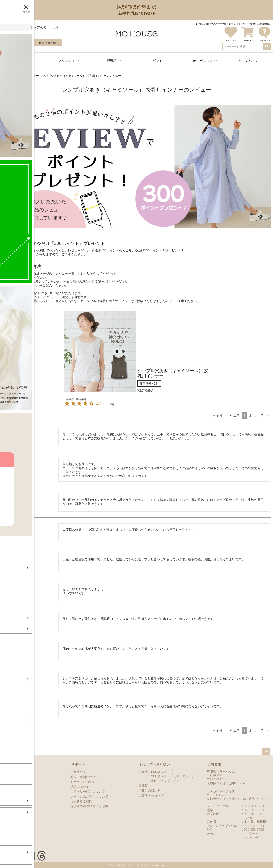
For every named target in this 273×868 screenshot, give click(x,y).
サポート (78, 764)
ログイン (17, 43)
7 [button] (262, 415)
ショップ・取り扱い (155, 764)
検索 (267, 47)
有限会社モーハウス (221, 771)
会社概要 (215, 764)
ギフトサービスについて (88, 791)
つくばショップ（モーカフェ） (173, 776)
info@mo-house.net (251, 835)
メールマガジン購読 (16, 787)
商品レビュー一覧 (14, 796)
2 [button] (250, 415)
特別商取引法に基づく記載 (89, 806)
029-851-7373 (254, 810)
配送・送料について (84, 777)
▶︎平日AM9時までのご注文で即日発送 (214, 24)
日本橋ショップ (162, 772)
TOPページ (8, 76)
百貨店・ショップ (151, 795)
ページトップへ (266, 752)
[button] (268, 416)
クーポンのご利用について (89, 796)
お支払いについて (83, 782)
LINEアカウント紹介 (16, 782)
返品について (80, 787)
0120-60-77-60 (255, 806)
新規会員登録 (47, 43)
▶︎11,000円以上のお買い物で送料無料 (252, 24)
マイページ (11, 764)
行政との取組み (149, 790)
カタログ (8, 791)
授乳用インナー (29, 76)
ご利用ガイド (80, 772)
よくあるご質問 (81, 801)
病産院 (143, 786)
